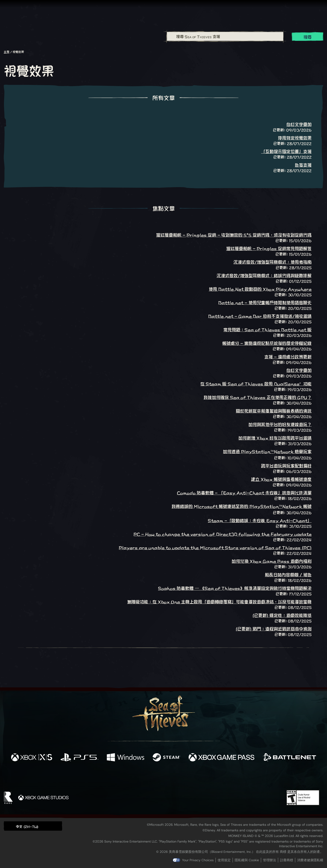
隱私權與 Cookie (247, 860)
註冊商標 (287, 860)
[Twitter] (129, 776)
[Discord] (182, 777)
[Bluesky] (208, 777)
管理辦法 (270, 860)
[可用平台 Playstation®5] (79, 758)
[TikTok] (195, 777)
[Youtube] (162, 777)
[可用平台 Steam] (166, 758)
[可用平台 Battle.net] (289, 758)
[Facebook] (117, 776)
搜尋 (308, 37)
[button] (33, 826)
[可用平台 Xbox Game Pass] (222, 758)
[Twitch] (142, 777)
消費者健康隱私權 (310, 860)
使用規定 (224, 860)
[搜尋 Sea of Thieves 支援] (225, 36)
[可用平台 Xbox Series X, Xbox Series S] (32, 758)
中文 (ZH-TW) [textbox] (27, 826)
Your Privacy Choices (198, 860)
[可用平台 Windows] (126, 758)
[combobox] (225, 36)
